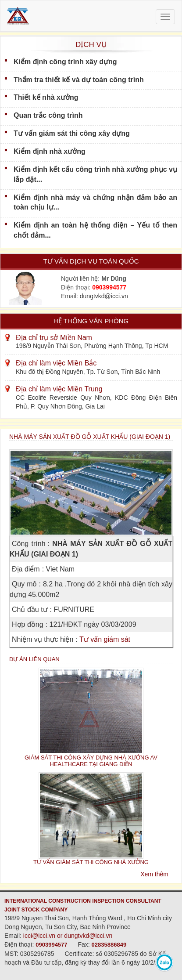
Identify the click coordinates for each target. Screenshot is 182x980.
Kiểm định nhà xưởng (50, 151)
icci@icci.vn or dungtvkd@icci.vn (68, 936)
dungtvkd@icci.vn (104, 296)
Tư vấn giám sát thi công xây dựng (72, 133)
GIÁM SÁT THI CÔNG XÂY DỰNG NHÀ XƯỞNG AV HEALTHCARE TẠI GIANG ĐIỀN (91, 761)
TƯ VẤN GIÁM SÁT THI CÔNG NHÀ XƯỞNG (91, 862)
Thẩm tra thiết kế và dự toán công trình (79, 80)
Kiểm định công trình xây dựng (65, 62)
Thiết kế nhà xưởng (46, 97)
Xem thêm (154, 874)
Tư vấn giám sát (105, 639)
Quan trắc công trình (48, 115)
